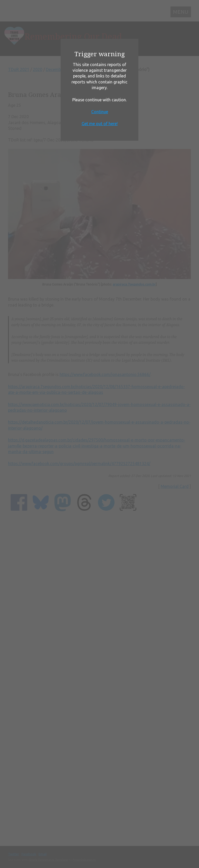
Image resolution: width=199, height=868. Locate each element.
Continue (100, 112)
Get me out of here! (100, 124)
